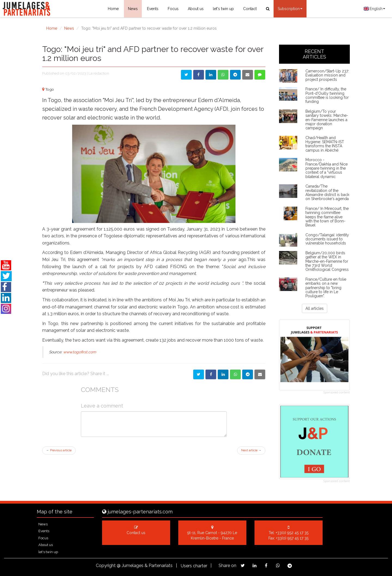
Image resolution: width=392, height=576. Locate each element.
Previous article (59, 450)
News (133, 9)
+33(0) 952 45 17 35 (292, 533)
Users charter (194, 566)
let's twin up (223, 9)
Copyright (106, 566)
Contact (250, 9)
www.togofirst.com (80, 352)
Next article (251, 450)
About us (196, 9)
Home (113, 9)
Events (153, 9)
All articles (315, 308)
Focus (173, 9)
